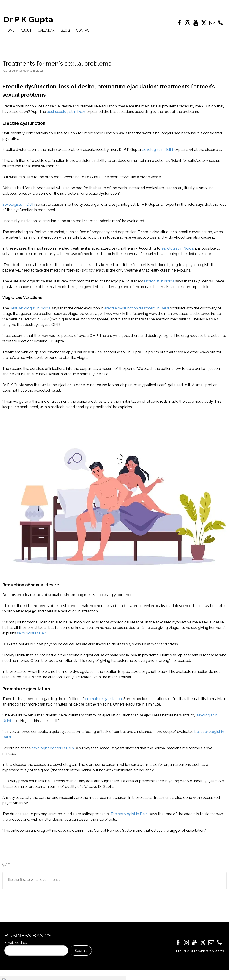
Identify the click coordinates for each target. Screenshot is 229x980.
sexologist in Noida (177, 248)
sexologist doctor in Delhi (53, 748)
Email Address (16, 943)
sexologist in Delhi (158, 150)
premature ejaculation (103, 699)
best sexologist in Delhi (66, 112)
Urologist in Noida (159, 281)
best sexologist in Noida (30, 308)
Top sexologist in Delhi (129, 814)
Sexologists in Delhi (19, 204)
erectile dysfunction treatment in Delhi (137, 308)
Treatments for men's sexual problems (57, 63)
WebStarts (215, 951)
